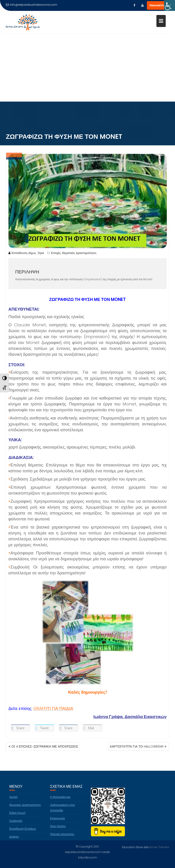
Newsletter (158, 5)
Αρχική (13, 801)
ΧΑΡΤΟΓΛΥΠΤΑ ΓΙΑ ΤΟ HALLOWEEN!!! (137, 746)
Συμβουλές (16, 825)
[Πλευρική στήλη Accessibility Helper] (170, 5)
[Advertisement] (87, 68)
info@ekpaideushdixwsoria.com (32, 5)
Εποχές (56, 254)
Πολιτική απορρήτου (62, 838)
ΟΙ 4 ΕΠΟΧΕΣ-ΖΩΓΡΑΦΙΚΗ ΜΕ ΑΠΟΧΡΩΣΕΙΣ (45, 746)
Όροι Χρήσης (58, 830)
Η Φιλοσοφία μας (60, 801)
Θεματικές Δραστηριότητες (79, 254)
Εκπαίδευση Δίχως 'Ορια (26, 254)
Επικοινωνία (57, 822)
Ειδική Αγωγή (17, 817)
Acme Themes (159, 847)
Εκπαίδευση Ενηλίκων (23, 833)
